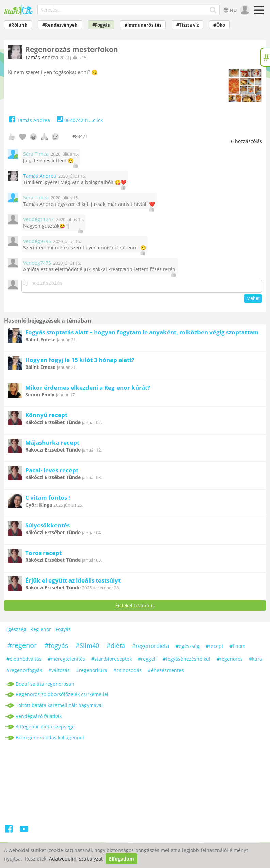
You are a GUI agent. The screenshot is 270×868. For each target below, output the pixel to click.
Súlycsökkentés (47, 527)
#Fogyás (101, 25)
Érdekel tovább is (135, 608)
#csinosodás (128, 672)
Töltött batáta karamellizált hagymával (59, 707)
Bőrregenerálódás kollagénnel (50, 740)
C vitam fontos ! (48, 500)
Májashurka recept (52, 445)
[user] (244, 10)
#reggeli (147, 661)
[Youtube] (24, 832)
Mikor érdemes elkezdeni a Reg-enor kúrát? (88, 389)
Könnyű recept (46, 417)
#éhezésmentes (166, 672)
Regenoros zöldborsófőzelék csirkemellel (62, 696)
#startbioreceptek (112, 661)
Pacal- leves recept (52, 472)
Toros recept (43, 555)
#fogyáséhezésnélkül (187, 661)
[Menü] (258, 12)
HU (230, 10)
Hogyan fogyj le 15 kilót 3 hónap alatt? (80, 362)
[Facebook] (9, 832)
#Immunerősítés (143, 25)
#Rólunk (18, 25)
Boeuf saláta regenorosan (45, 686)
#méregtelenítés (66, 661)
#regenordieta (151, 648)
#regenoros (230, 661)
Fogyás (63, 631)
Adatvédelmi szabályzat (76, 859)
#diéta (116, 648)
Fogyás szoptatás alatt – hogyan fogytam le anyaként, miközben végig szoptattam (142, 334)
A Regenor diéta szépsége (45, 729)
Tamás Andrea (42, 57)
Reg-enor (41, 631)
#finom (237, 648)
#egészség (188, 648)
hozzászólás (247, 141)
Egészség (16, 631)
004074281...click (79, 120)
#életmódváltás (24, 661)
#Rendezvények (60, 25)
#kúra (256, 661)
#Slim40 (87, 648)
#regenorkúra (92, 672)
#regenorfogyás (24, 672)
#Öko (219, 25)
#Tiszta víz (188, 25)
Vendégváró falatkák (39, 718)
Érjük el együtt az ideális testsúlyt (73, 582)
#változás (59, 672)
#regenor (22, 647)
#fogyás (56, 648)
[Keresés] (213, 10)
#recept (215, 648)
